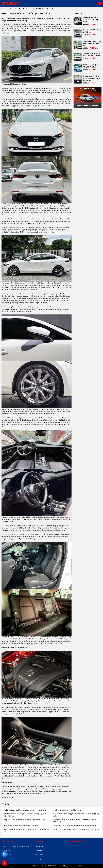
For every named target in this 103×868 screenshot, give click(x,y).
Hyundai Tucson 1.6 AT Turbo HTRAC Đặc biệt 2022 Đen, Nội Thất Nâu (92, 78)
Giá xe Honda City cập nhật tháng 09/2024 (68, 810)
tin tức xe (14, 9)
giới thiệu (39, 850)
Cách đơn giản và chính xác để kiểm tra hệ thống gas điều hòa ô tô (75, 826)
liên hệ (38, 859)
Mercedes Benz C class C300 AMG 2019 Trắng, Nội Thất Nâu (92, 43)
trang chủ (5, 9)
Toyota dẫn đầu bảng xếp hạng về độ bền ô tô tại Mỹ (21, 826)
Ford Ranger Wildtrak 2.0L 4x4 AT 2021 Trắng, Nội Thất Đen (91, 20)
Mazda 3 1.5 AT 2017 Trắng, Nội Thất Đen (92, 31)
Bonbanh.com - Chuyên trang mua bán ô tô (67, 866)
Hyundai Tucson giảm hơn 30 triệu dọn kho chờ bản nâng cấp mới (25, 820)
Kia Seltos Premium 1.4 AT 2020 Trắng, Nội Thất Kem (91, 54)
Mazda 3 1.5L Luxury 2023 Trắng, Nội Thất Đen (91, 66)
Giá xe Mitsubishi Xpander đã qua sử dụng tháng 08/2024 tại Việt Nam (76, 829)
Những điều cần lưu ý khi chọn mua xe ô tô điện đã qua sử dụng (25, 810)
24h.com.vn (10, 798)
